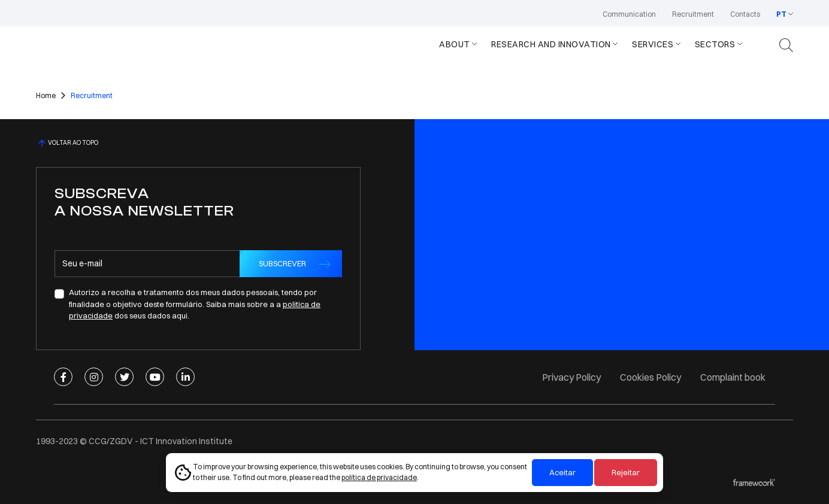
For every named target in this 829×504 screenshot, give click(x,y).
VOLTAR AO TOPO (67, 143)
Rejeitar (626, 472)
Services (653, 44)
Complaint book (733, 377)
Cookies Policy (651, 377)
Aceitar (562, 472)
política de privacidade (379, 477)
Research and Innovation (551, 44)
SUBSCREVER (282, 263)
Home (46, 95)
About (455, 44)
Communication (629, 14)
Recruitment (693, 14)
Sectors (715, 44)
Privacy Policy (571, 377)
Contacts (745, 14)
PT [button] (781, 14)
